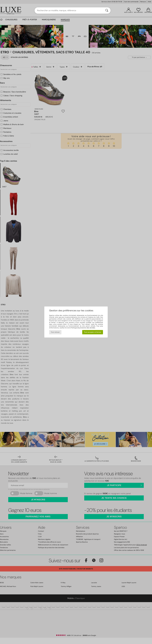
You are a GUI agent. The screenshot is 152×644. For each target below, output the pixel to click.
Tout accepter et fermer (93, 332)
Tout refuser (55, 332)
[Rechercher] (107, 11)
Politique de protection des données (83, 328)
